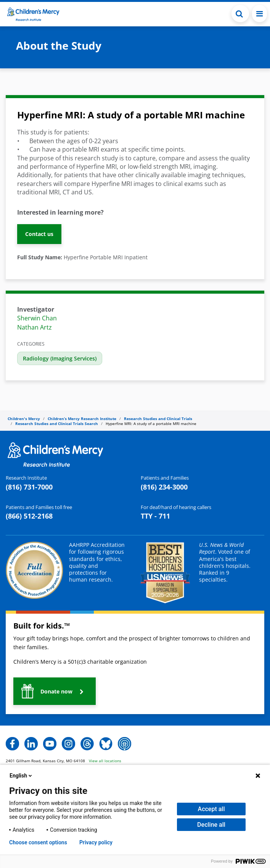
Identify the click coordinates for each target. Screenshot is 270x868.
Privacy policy (96, 842)
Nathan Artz (35, 327)
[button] (240, 14)
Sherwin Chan (37, 318)
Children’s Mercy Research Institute (82, 419)
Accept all (211, 809)
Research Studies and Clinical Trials (158, 419)
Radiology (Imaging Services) (60, 358)
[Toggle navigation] (260, 14)
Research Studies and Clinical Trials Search (57, 423)
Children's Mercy (24, 419)
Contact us (39, 234)
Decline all (211, 825)
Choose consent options (38, 842)
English (21, 776)
